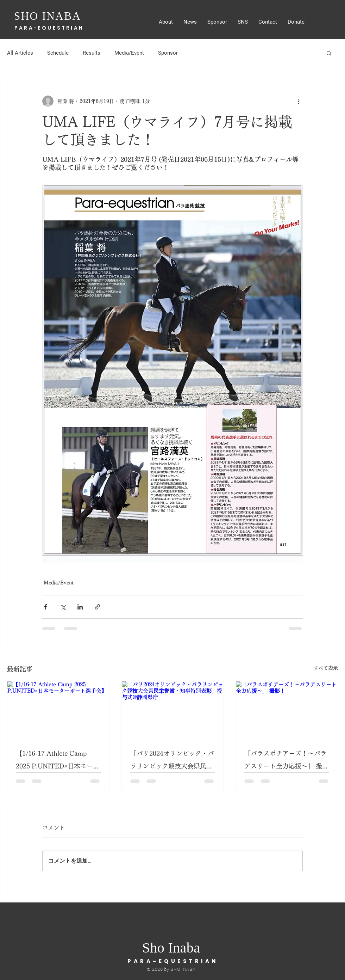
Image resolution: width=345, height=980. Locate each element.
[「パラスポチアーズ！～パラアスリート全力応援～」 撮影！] (287, 710)
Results (92, 53)
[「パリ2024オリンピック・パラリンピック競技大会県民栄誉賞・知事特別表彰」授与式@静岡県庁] (173, 710)
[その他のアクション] (299, 101)
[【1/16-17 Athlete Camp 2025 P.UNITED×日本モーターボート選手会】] (58, 710)
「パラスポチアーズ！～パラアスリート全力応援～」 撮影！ (286, 761)
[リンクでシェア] (97, 607)
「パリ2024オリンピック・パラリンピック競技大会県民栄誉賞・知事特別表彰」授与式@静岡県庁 (172, 761)
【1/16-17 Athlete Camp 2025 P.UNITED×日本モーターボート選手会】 (58, 761)
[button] (329, 53)
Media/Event (129, 53)
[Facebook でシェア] (46, 607)
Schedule (58, 53)
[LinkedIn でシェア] (80, 607)
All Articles (20, 53)
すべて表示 (326, 668)
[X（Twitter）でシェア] (63, 607)
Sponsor (168, 53)
